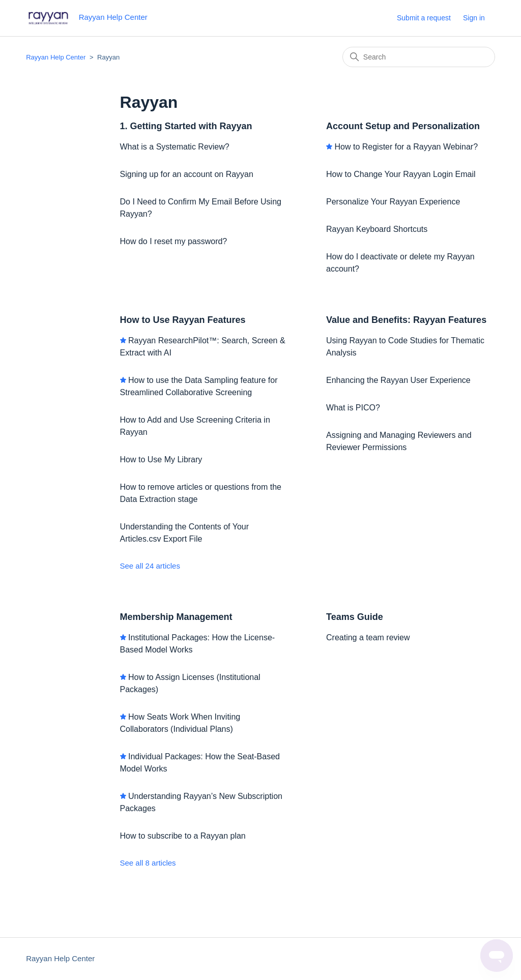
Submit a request (424, 18)
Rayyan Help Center (56, 57)
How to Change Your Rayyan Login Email (401, 174)
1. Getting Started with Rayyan (186, 126)
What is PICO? (353, 408)
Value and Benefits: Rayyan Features (406, 320)
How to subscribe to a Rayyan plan (183, 836)
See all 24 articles (150, 566)
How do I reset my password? (174, 241)
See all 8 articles (148, 863)
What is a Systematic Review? (175, 147)
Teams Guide (355, 617)
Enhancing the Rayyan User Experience (398, 380)
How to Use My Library (161, 459)
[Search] (419, 57)
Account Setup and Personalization (403, 126)
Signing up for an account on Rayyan (187, 174)
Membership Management (176, 617)
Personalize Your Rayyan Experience (393, 202)
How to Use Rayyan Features (183, 320)
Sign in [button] (474, 18)
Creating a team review (368, 637)
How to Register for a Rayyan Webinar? (406, 147)
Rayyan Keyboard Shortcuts (377, 229)
